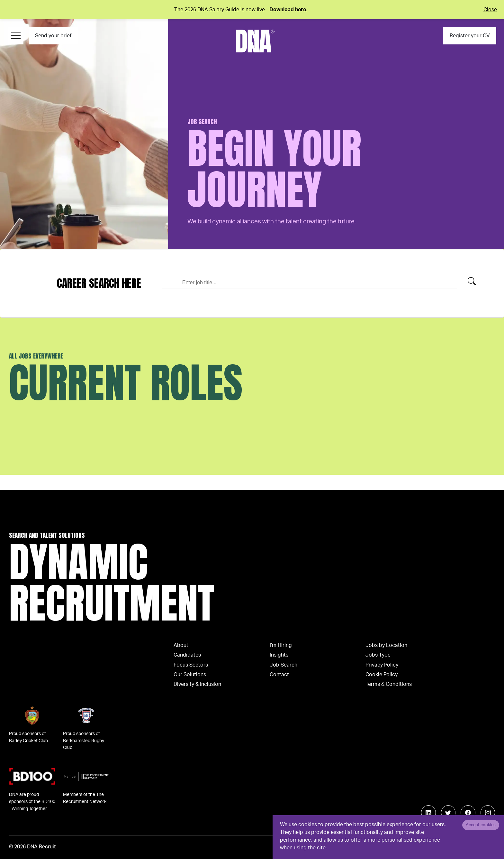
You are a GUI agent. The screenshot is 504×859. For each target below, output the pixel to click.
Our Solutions (190, 675)
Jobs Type (378, 655)
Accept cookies (481, 825)
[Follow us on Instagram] (488, 813)
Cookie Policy (382, 675)
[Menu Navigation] (16, 36)
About (181, 645)
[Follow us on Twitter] (448, 813)
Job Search (283, 665)
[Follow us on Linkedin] (428, 813)
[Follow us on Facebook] (468, 813)
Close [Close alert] (490, 10)
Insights (279, 655)
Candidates (187, 655)
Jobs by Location (386, 645)
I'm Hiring (281, 645)
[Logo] (255, 41)
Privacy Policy (382, 665)
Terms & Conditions (389, 684)
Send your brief (53, 36)
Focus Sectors (191, 665)
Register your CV (470, 36)
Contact (279, 675)
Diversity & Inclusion (197, 684)
